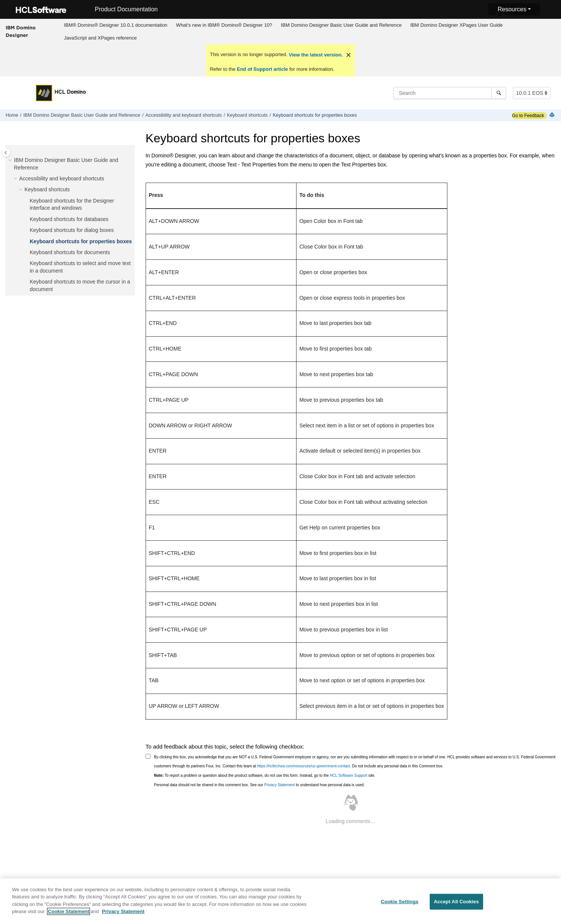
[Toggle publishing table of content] (6, 153)
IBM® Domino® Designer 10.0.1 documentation (116, 25)
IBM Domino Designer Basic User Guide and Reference (341, 25)
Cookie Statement (68, 916)
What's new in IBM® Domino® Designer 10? (224, 25)
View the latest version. (315, 55)
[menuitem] (116, 25)
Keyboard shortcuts (247, 115)
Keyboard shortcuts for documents (70, 252)
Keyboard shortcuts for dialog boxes (72, 230)
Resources (512, 9)
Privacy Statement (279, 785)
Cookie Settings (400, 906)
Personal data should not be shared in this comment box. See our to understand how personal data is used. (259, 785)
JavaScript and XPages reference (100, 38)
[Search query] (450, 93)
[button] (11, 160)
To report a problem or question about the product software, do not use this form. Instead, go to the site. (265, 775)
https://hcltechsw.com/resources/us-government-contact (303, 766)
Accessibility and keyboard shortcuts (183, 115)
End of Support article (262, 69)
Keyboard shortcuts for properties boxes (315, 115)
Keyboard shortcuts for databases (69, 219)
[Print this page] (553, 115)
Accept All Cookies (456, 906)
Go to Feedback (528, 116)
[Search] (499, 93)
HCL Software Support (349, 775)
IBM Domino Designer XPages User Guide (456, 25)
